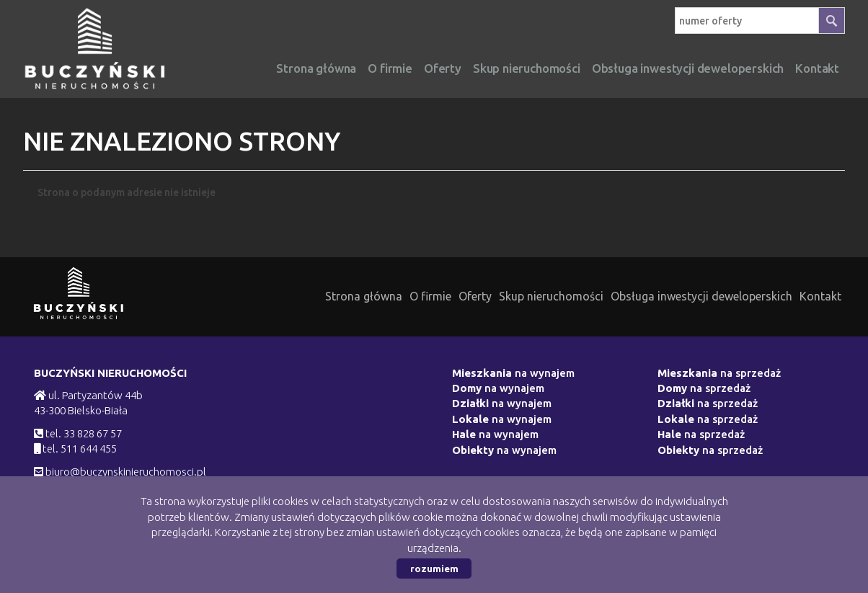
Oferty (443, 68)
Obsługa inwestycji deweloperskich (701, 296)
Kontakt (820, 296)
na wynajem (513, 373)
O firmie (390, 68)
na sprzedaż (719, 373)
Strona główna (316, 68)
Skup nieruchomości (527, 68)
